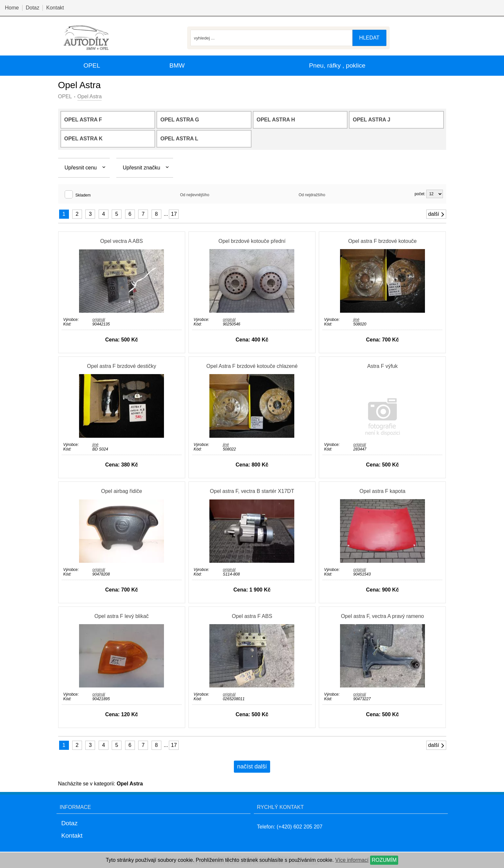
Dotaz (33, 8)
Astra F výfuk (382, 366)
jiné (356, 320)
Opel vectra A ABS (122, 241)
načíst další (252, 766)
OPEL (65, 96)
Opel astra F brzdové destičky (122, 366)
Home (12, 8)
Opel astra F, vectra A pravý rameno (382, 616)
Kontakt (55, 8)
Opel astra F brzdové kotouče (382, 241)
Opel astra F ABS (252, 616)
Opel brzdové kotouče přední (252, 241)
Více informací (352, 860)
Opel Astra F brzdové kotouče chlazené (252, 366)
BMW (177, 65)
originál (99, 320)
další (437, 214)
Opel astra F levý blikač (122, 616)
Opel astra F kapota (383, 491)
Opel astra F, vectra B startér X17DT (252, 491)
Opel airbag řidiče (121, 491)
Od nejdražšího (312, 195)
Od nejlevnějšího (195, 195)
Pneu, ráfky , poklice (337, 65)
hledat (369, 38)
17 (174, 214)
